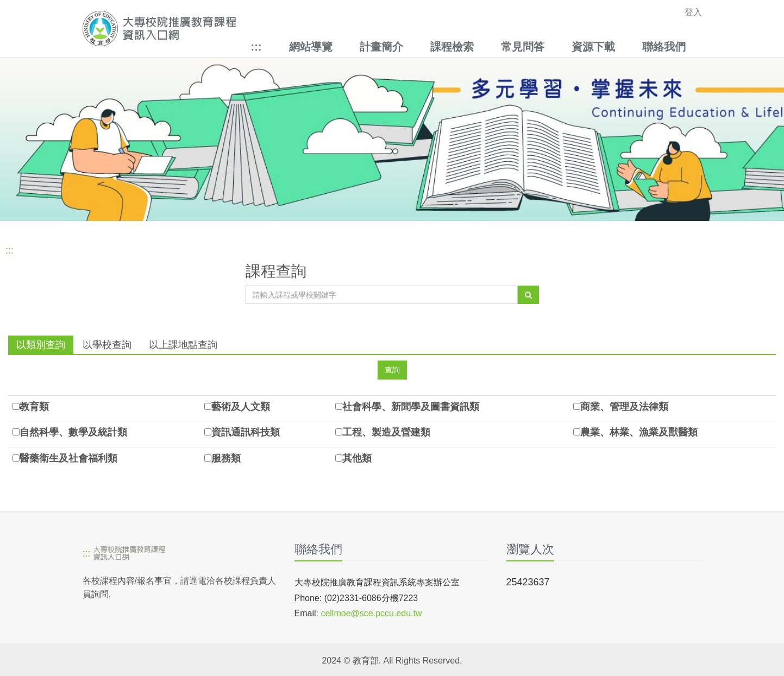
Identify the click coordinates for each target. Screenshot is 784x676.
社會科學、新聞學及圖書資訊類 (411, 407)
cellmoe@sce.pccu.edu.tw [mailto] (371, 613)
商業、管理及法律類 (624, 407)
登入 (693, 12)
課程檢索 (452, 47)
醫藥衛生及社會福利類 (68, 458)
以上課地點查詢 (183, 345)
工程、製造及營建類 (386, 432)
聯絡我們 (664, 47)
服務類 (226, 458)
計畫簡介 (381, 47)
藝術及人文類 (241, 407)
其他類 (357, 458)
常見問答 (523, 47)
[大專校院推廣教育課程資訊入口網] (332, 29)
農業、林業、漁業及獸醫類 (639, 432)
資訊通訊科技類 (246, 432)
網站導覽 (311, 47)
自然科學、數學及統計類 (73, 432)
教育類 (34, 407)
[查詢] (528, 295)
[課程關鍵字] (382, 295)
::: (256, 47)
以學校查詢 (107, 345)
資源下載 (593, 47)
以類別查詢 (41, 345)
